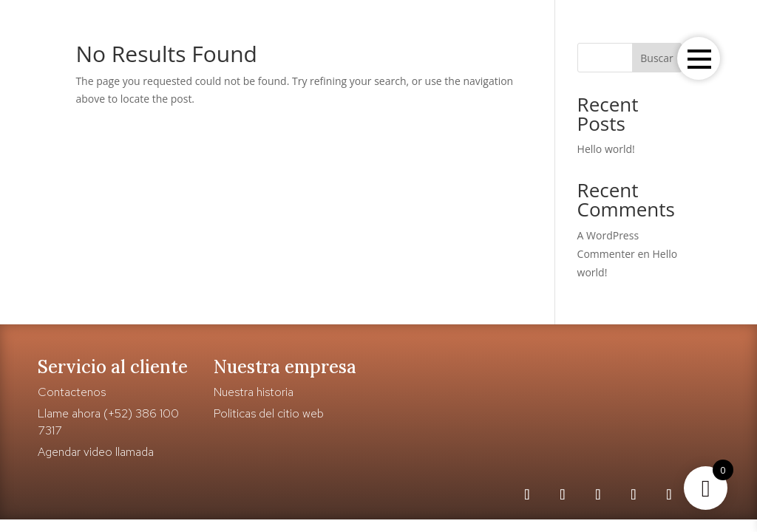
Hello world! (606, 149)
